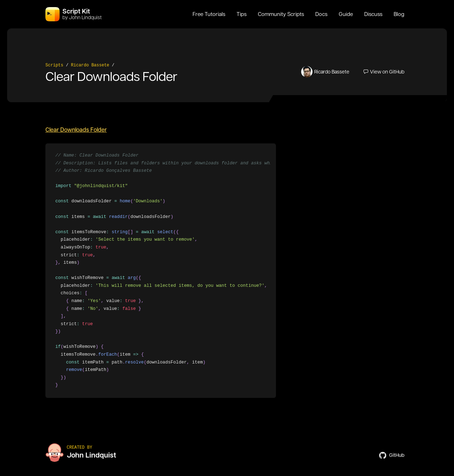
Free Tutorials (209, 14)
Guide (346, 14)
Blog (399, 14)
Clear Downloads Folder (76, 130)
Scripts (54, 65)
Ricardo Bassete (90, 65)
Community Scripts (281, 14)
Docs (321, 14)
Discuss (373, 14)
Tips (242, 14)
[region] (161, 271)
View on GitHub (384, 72)
